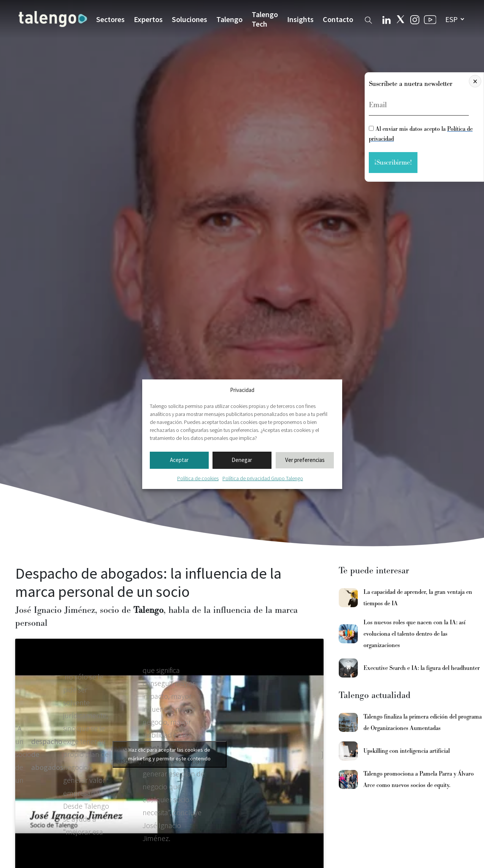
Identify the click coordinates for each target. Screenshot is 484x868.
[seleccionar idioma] (455, 19)
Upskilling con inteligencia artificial (407, 751)
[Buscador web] (368, 19)
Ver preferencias (305, 460)
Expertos (148, 19)
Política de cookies (198, 478)
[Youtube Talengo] (430, 19)
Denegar (242, 460)
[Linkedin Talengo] (386, 19)
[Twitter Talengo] (401, 19)
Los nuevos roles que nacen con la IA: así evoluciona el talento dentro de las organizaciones (414, 634)
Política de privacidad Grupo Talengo (263, 478)
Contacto (338, 19)
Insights (300, 19)
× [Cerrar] (475, 81)
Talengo (229, 19)
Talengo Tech (265, 19)
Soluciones (190, 19)
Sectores (110, 19)
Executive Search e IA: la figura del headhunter (422, 668)
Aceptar (179, 460)
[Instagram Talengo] (415, 19)
